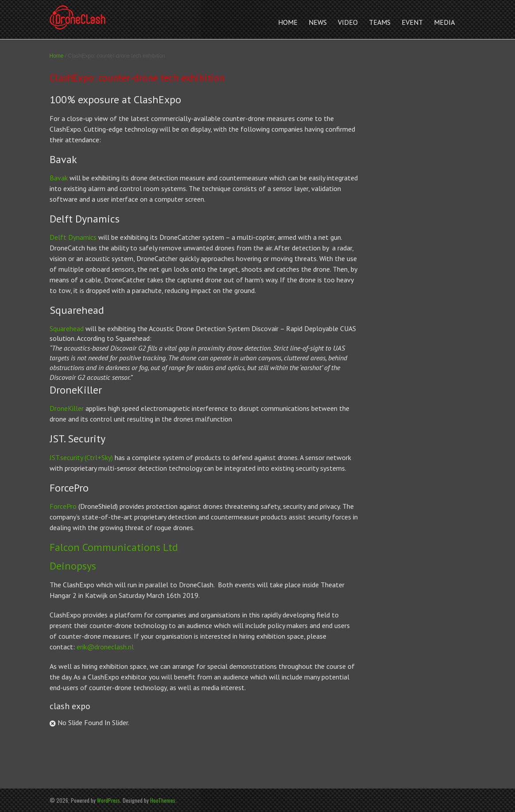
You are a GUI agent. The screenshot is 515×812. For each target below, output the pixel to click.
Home (57, 56)
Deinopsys (73, 566)
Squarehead (67, 328)
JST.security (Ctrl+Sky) (82, 457)
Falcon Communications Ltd (114, 547)
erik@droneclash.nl (105, 647)
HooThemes (163, 800)
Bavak (59, 178)
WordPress (108, 800)
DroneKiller (67, 408)
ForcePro (63, 506)
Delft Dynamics (73, 237)
